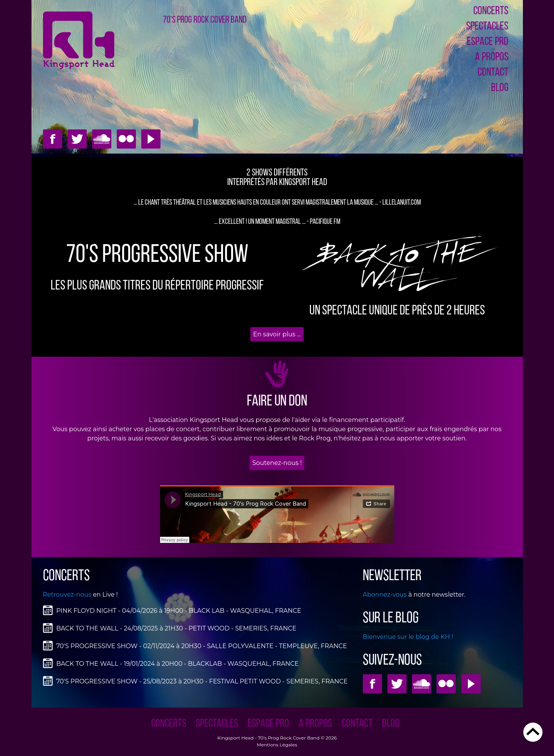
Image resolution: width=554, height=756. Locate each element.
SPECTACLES (487, 27)
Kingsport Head (236, 738)
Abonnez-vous (385, 595)
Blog (500, 88)
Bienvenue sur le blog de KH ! (408, 637)
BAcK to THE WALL (397, 268)
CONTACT (493, 73)
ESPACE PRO (488, 42)
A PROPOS (492, 57)
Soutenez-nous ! (277, 463)
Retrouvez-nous (67, 595)
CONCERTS (491, 11)
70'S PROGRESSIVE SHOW (157, 256)
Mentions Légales (277, 745)
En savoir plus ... (277, 334)
